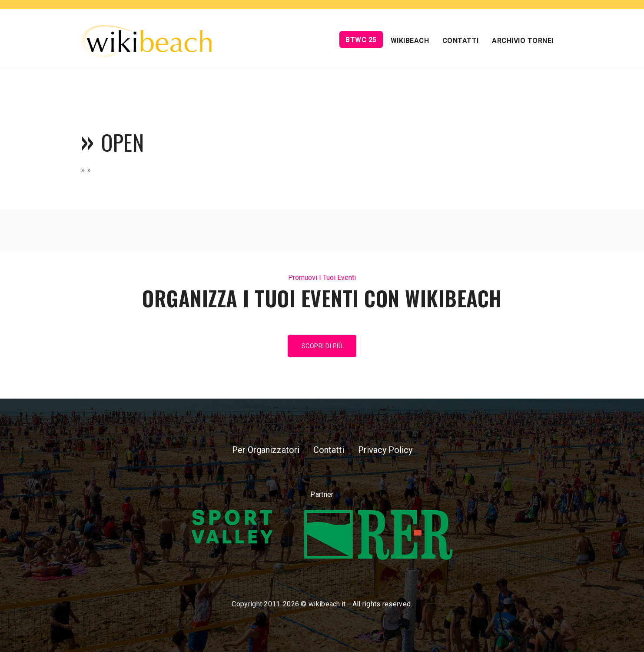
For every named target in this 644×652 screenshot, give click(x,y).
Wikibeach (410, 41)
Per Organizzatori (266, 450)
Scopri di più (322, 346)
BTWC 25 (361, 40)
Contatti (461, 41)
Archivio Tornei (523, 41)
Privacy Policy (385, 450)
